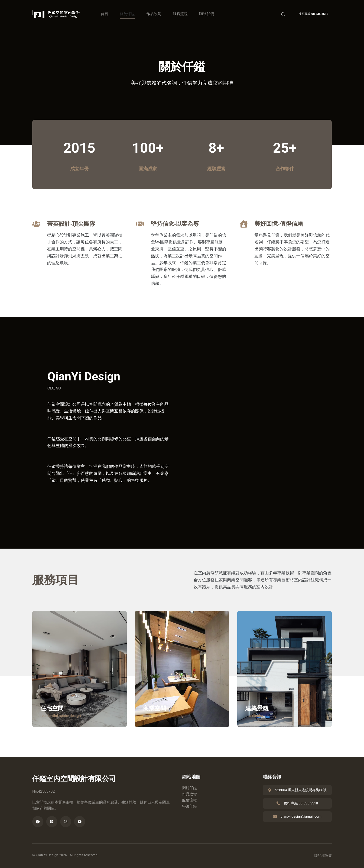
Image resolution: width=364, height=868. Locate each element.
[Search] (283, 14)
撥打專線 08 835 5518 (313, 14)
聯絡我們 (207, 14)
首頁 (104, 14)
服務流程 (180, 14)
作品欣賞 (154, 14)
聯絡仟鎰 (189, 806)
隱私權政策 (323, 856)
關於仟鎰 (127, 14)
